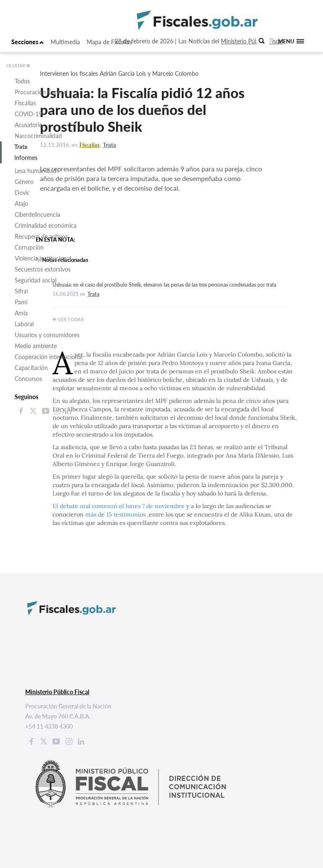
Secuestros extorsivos (43, 269)
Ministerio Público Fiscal (252, 41)
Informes (26, 158)
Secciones (28, 42)
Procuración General (41, 92)
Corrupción (29, 247)
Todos (22, 81)
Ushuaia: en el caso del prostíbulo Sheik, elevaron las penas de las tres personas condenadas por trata (164, 285)
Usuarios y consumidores (47, 335)
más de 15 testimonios (116, 514)
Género (24, 182)
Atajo (21, 204)
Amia (21, 313)
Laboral (24, 324)
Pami (21, 302)
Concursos (28, 379)
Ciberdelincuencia (37, 214)
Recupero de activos (41, 236)
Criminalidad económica (46, 225)
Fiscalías (25, 103)
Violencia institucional (43, 258)
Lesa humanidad (36, 171)
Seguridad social (36, 280)
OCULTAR (18, 66)
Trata (21, 147)
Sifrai (21, 291)
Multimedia (65, 42)
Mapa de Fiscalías (109, 42)
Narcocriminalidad (38, 136)
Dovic (22, 193)
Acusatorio (29, 125)
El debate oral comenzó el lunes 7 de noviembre (119, 506)
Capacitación (31, 368)
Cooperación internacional (49, 357)
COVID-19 (28, 114)
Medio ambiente (36, 346)
